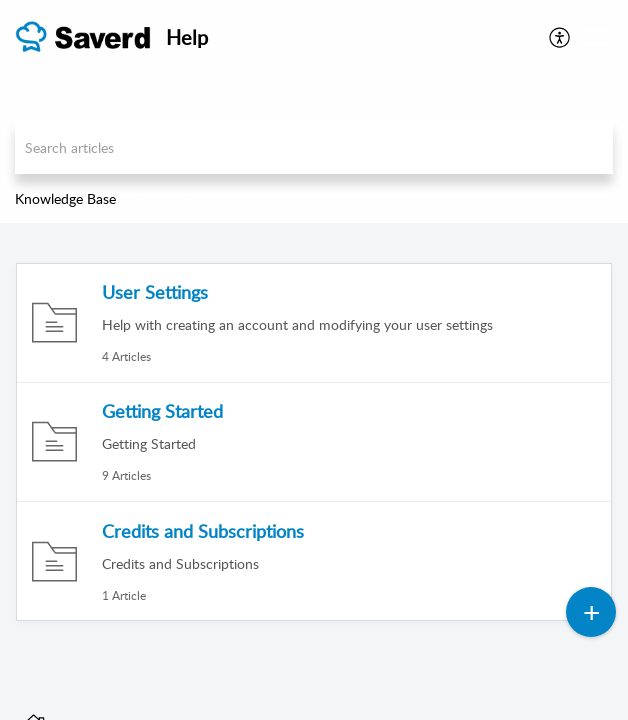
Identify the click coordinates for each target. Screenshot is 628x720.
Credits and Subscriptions (203, 531)
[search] (314, 147)
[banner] (314, 111)
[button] (560, 37)
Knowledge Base (65, 198)
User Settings (155, 292)
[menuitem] (560, 37)
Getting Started (162, 411)
